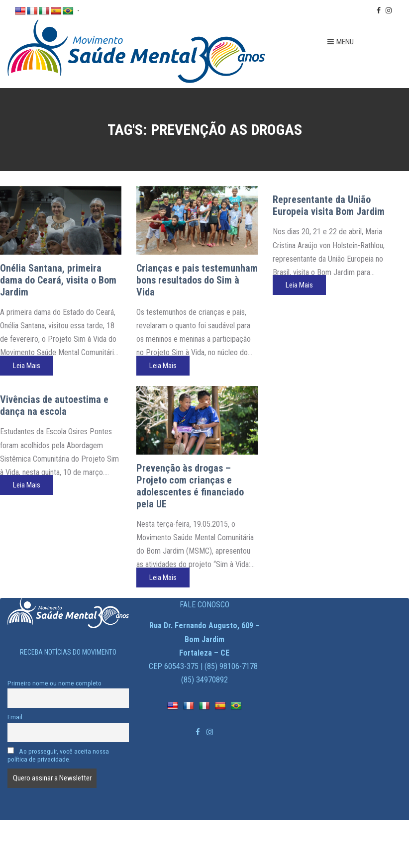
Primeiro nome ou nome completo (54, 683)
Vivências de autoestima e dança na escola (54, 405)
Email (15, 717)
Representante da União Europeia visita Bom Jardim (329, 205)
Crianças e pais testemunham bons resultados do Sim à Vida (197, 280)
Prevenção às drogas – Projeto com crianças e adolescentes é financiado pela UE (190, 486)
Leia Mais (27, 366)
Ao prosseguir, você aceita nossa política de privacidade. (58, 755)
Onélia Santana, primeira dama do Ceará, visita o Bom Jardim (58, 280)
